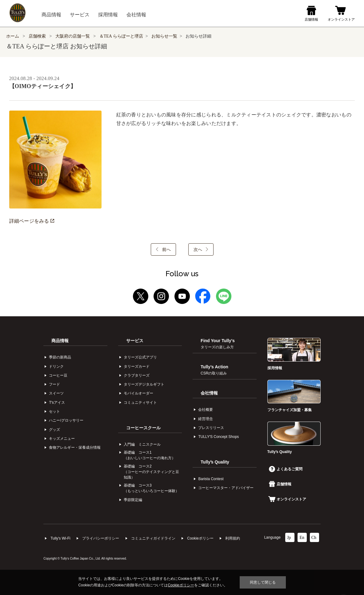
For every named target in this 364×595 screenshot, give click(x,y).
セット (54, 411)
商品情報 (60, 341)
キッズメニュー (62, 439)
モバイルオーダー (138, 393)
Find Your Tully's (218, 344)
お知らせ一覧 (164, 36)
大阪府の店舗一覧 (73, 36)
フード (54, 384)
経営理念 (206, 419)
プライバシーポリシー (101, 538)
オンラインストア (287, 499)
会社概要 (206, 410)
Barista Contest (211, 479)
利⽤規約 (233, 538)
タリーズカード (137, 366)
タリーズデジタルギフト (144, 384)
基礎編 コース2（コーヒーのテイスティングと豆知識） (151, 472)
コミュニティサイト (140, 403)
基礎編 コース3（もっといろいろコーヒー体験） (151, 488)
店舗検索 (37, 36)
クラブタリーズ (137, 375)
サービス (135, 341)
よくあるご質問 (286, 469)
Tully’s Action (214, 370)
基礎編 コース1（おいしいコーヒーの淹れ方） (150, 455)
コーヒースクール (143, 428)
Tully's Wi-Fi (60, 538)
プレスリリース (211, 428)
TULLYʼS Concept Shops (218, 437)
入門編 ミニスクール (142, 444)
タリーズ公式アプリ (140, 357)
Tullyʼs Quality (215, 462)
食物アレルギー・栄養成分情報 (75, 447)
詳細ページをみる (32, 221)
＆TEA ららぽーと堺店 (121, 36)
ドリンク (56, 366)
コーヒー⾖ (58, 375)
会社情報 (209, 393)
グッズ (54, 430)
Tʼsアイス (57, 403)
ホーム (13, 36)
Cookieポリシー (200, 538)
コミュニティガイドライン (153, 538)
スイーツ (56, 393)
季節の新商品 (60, 357)
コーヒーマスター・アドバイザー (226, 488)
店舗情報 (280, 484)
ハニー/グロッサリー (66, 420)
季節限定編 (133, 500)
